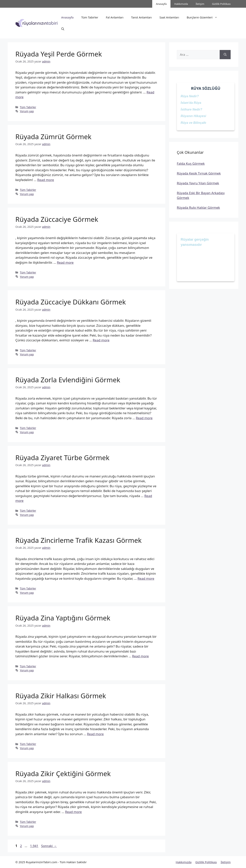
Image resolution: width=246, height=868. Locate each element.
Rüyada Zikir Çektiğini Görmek (63, 774)
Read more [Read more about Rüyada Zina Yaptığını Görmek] (140, 656)
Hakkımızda (181, 4)
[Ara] (225, 55)
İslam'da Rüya (191, 103)
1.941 (34, 846)
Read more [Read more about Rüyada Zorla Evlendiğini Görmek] (144, 418)
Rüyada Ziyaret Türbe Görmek (62, 458)
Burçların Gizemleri (204, 17)
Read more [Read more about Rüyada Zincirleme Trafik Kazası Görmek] (146, 578)
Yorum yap (27, 111)
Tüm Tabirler (90, 17)
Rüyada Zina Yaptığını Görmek (63, 618)
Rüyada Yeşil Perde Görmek (59, 54)
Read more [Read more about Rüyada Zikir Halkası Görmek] (95, 734)
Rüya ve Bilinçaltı (193, 123)
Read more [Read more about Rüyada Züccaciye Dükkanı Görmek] (101, 340)
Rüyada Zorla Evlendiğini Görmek (68, 380)
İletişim (200, 4)
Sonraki (49, 846)
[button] (63, 29)
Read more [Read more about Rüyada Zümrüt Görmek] (46, 180)
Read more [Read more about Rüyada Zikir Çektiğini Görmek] (73, 812)
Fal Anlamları (115, 17)
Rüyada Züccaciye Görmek (57, 219)
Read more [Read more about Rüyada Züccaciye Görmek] (65, 262)
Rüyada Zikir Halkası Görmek (61, 696)
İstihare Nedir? (191, 109)
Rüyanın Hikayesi (193, 116)
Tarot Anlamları (141, 17)
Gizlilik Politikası (221, 4)
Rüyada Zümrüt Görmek (53, 137)
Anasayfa (161, 4)
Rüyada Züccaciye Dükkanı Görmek (71, 302)
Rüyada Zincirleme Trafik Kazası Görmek (79, 540)
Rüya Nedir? (190, 96)
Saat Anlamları (169, 17)
